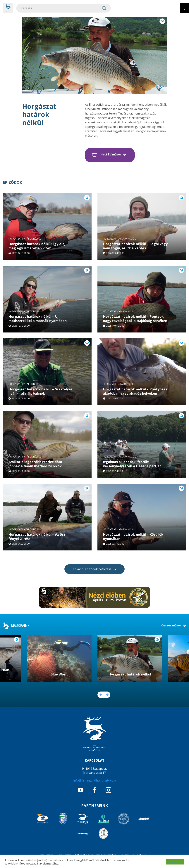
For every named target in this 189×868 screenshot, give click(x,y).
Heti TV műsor (111, 154)
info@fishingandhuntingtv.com (95, 780)
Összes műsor (171, 625)
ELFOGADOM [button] (175, 862)
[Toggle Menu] (184, 8)
